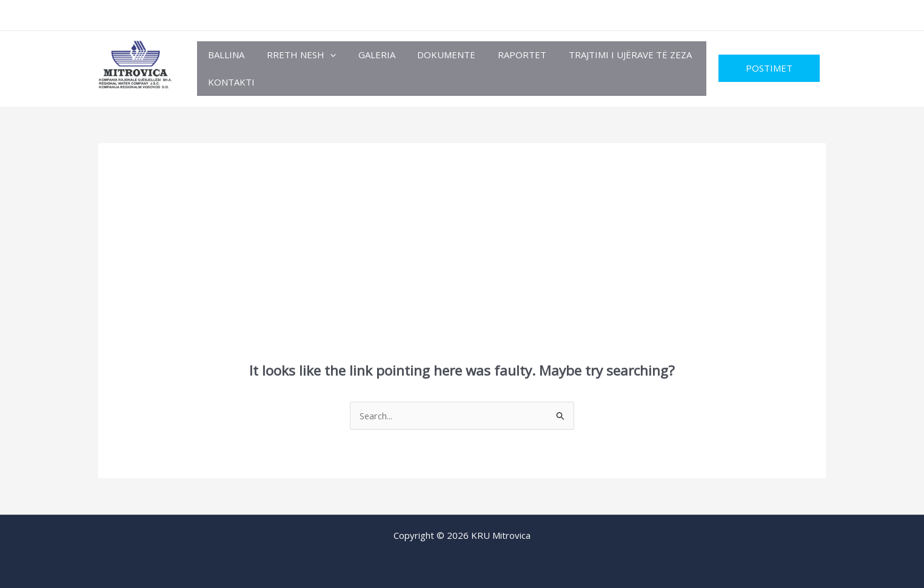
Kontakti (229, 82)
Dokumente (432, 55)
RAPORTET (504, 55)
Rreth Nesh (295, 55)
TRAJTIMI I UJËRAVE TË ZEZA (608, 55)
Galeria (367, 55)
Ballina (224, 55)
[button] (324, 55)
